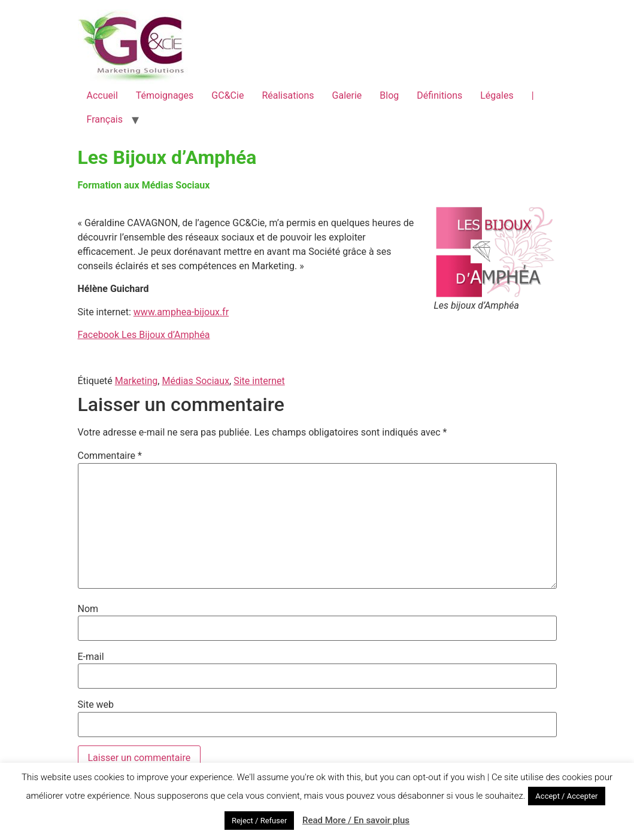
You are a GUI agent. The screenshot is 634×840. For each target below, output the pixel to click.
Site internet (259, 381)
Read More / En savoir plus (356, 820)
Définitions (439, 95)
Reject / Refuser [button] (259, 821)
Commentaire (110, 456)
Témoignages (165, 95)
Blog (389, 95)
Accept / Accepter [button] (566, 796)
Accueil (102, 95)
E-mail (91, 657)
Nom (88, 609)
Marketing (136, 381)
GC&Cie (227, 95)
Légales (497, 95)
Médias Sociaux (195, 381)
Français (105, 119)
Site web (96, 705)
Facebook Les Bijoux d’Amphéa (144, 335)
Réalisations (288, 95)
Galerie (347, 95)
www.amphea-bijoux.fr (181, 312)
